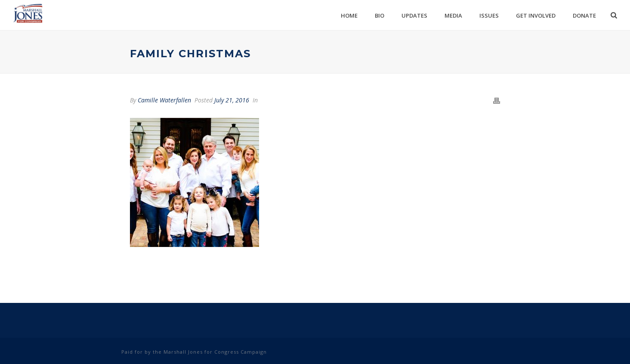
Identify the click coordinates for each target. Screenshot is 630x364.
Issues (489, 15)
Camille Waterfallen (164, 100)
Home (349, 15)
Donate (584, 15)
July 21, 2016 (232, 100)
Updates (414, 15)
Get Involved (536, 15)
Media (453, 15)
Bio (380, 15)
